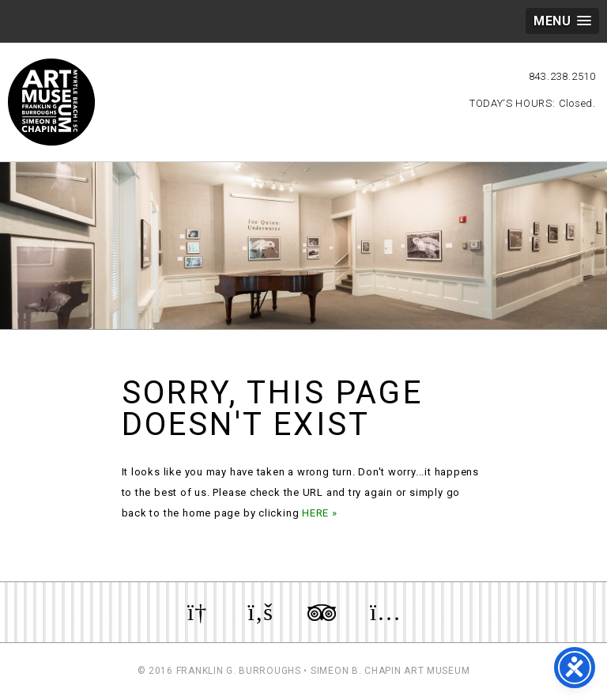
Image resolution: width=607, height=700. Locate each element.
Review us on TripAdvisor (322, 612)
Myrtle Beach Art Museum (51, 102)
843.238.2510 (562, 76)
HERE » (320, 513)
